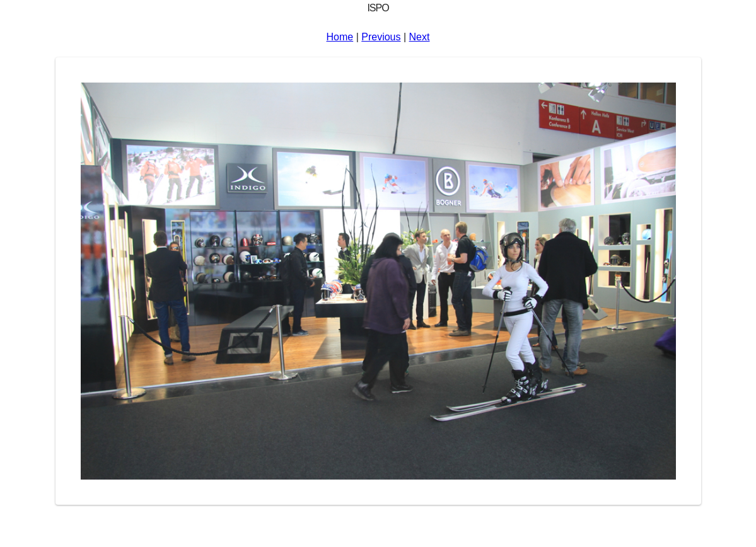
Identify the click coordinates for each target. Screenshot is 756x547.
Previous (381, 37)
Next (420, 37)
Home (340, 37)
